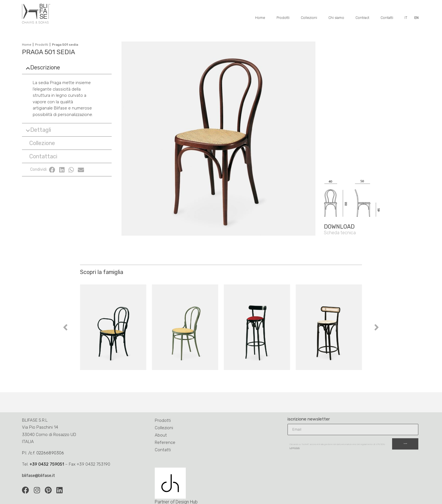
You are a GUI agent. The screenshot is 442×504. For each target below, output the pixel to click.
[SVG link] (372, 181)
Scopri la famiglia (102, 272)
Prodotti (283, 18)
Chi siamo (336, 18)
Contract (362, 18)
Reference (165, 442)
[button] (67, 67)
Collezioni (309, 18)
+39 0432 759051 (47, 464)
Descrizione (45, 67)
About (161, 435)
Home (260, 18)
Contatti (387, 18)
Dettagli (41, 130)
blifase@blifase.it (38, 475)
